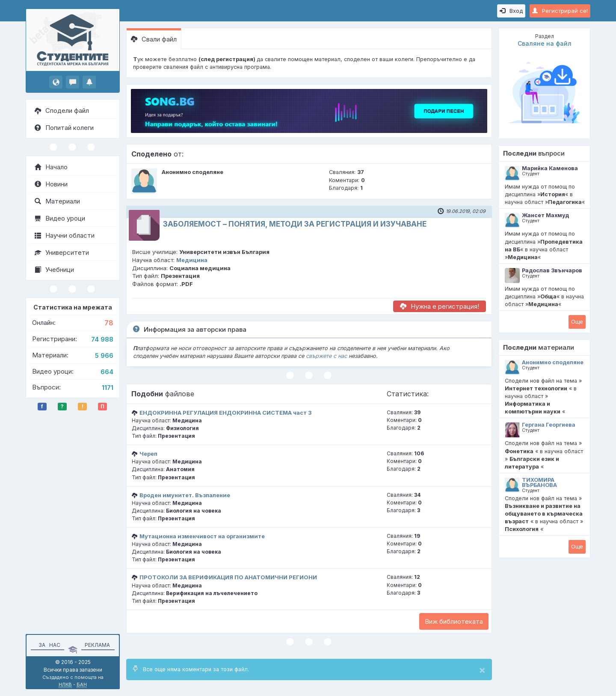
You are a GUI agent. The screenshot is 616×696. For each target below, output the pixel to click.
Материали (57, 201)
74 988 (102, 339)
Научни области (65, 235)
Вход (511, 11)
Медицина (192, 260)
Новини (51, 184)
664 (107, 372)
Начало (51, 167)
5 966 (104, 355)
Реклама (97, 645)
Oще (577, 321)
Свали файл (154, 39)
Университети (62, 252)
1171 (108, 388)
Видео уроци (60, 218)
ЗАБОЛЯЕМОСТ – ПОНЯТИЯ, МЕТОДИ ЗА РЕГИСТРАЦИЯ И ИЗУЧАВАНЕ (295, 224)
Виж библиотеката (454, 621)
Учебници (54, 270)
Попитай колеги (64, 128)
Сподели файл (62, 111)
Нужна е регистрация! (440, 306)
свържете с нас (326, 356)
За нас (48, 645)
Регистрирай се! (560, 11)
